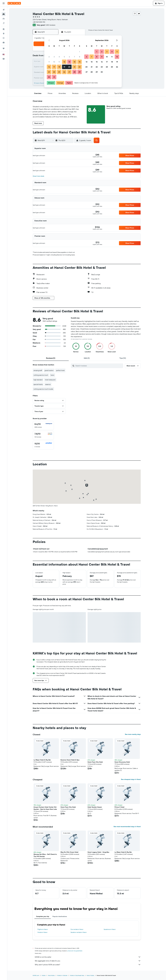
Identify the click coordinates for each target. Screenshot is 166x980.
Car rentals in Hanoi (77, 929)
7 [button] (74, 57)
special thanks (38, 384)
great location (49, 370)
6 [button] (69, 57)
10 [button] (54, 62)
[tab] (51, 358)
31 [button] (54, 77)
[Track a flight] (4, 38)
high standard (38, 380)
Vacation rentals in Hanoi (79, 932)
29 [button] (80, 72)
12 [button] (64, 62)
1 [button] (80, 52)
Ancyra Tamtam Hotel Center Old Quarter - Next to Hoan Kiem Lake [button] (45, 808)
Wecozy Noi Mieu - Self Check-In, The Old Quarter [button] (45, 855)
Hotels (44, 975)
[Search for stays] (4, 14)
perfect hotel (60, 370)
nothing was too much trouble (43, 389)
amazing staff (38, 370)
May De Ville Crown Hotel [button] (69, 852)
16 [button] (49, 67)
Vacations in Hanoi (110, 929)
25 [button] (59, 72)
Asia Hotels (51, 975)
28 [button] (74, 72)
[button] (4, 3)
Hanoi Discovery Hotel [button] (122, 762)
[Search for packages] (4, 23)
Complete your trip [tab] (43, 916)
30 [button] (49, 77)
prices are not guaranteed (75, 951)
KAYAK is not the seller (88, 957)
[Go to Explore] (4, 34)
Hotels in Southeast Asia (77, 975)
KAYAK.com (36, 975)
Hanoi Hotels (90, 975)
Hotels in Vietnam (62, 975)
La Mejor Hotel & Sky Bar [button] (42, 760)
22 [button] (80, 67)
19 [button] (64, 67)
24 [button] (54, 72)
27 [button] (69, 72)
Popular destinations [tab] (60, 916)
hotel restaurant (50, 380)
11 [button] (59, 62)
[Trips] (4, 48)
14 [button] (74, 62)
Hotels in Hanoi (42, 932)
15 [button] (80, 62)
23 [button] (49, 72)
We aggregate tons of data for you (88, 961)
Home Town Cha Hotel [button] (95, 762)
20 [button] (69, 67)
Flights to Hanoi (43, 929)
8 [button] (80, 57)
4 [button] (59, 57)
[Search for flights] (4, 10)
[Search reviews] (99, 366)
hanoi (52, 375)
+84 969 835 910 (39, 22)
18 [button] (59, 67)
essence (48, 384)
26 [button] (64, 72)
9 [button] (49, 62)
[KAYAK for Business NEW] (4, 42)
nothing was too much (41, 375)
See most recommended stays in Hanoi (127, 827)
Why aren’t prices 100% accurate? (88, 965)
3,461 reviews (50, 25)
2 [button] (49, 57)
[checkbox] (43, 425)
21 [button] (74, 67)
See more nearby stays (133, 734)
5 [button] (64, 57)
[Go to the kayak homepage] (14, 3)
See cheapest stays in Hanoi (131, 779)
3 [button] (54, 57)
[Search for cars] (4, 19)
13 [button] (69, 62)
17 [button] (54, 67)
